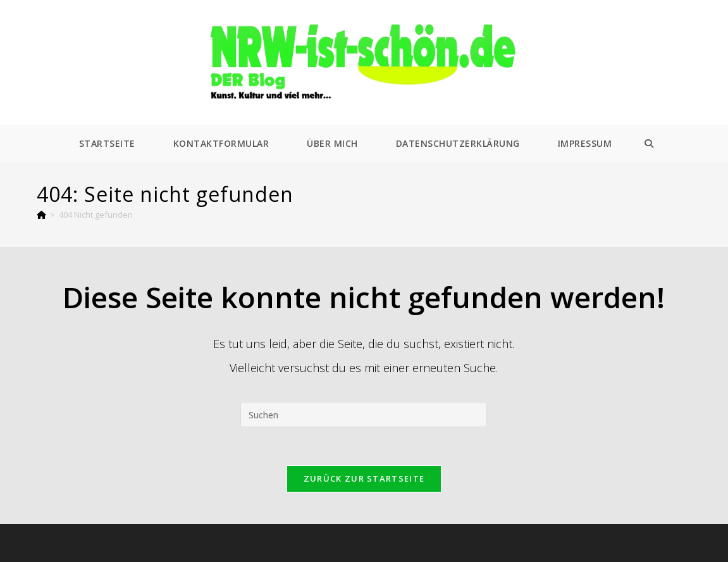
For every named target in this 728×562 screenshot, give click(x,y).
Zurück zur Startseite (364, 478)
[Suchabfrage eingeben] (364, 415)
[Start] (41, 215)
